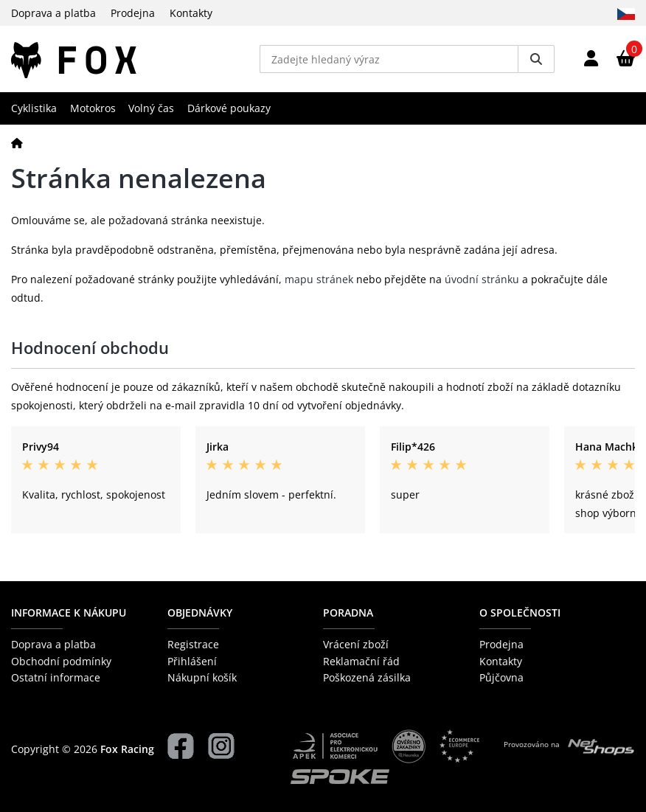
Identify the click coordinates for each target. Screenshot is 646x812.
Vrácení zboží (356, 644)
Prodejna (133, 13)
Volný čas (151, 108)
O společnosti (520, 613)
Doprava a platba (53, 13)
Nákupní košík (202, 677)
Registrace (193, 644)
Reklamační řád (361, 661)
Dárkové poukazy (229, 108)
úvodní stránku (482, 279)
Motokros (93, 108)
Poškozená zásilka (367, 677)
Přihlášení (192, 661)
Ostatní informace (56, 677)
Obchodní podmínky (61, 661)
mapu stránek (319, 279)
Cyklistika (34, 108)
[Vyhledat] (536, 59)
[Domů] (17, 143)
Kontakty (191, 13)
